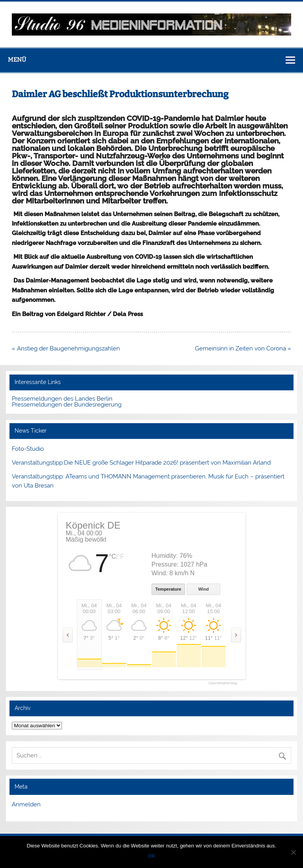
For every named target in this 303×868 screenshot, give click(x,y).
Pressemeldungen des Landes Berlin (62, 399)
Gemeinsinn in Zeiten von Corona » (243, 348)
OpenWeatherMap (223, 683)
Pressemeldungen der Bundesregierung (67, 405)
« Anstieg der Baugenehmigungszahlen (66, 348)
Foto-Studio (28, 449)
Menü (17, 60)
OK (152, 856)
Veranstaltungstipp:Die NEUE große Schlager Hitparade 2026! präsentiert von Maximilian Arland (141, 463)
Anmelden (26, 804)
